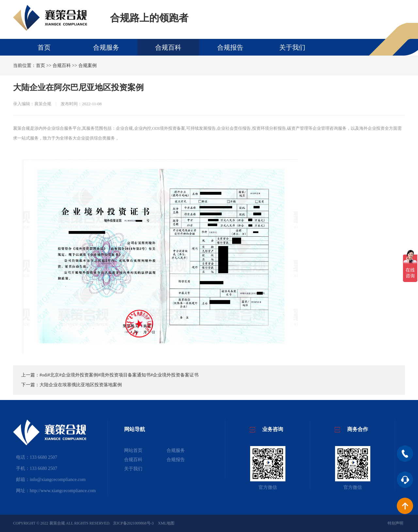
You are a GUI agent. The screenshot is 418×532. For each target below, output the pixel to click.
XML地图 (166, 523)
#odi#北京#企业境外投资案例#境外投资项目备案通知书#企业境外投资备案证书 (119, 375)
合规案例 (88, 66)
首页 (44, 47)
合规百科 (168, 47)
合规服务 (106, 47)
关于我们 (292, 47)
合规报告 (230, 47)
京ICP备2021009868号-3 (133, 523)
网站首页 (133, 450)
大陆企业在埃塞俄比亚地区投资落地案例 (81, 385)
